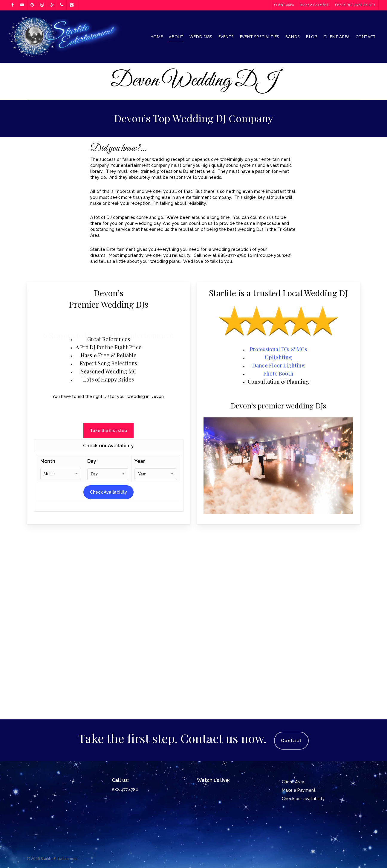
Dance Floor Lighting (279, 541)
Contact (291, 741)
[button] (108, 605)
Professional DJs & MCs (278, 525)
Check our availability (303, 799)
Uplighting (278, 533)
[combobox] (61, 650)
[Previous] (7, 189)
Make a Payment (299, 790)
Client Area (293, 782)
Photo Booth (278, 549)
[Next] (380, 189)
